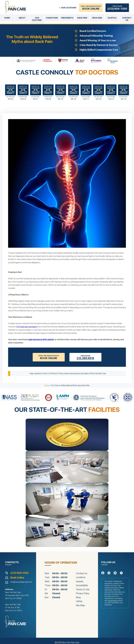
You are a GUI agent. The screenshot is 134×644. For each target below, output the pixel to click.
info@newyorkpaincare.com (21, 582)
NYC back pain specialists (27, 327)
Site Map (80, 605)
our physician (113, 601)
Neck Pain (97, 18)
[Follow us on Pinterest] (121, 573)
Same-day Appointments (91, 8)
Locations (81, 577)
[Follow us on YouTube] (115, 573)
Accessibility (82, 585)
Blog (78, 597)
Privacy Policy (83, 593)
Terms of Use (83, 589)
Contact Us (82, 573)
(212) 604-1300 (19, 573)
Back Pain (82, 18)
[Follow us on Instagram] (109, 573)
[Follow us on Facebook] (103, 573)
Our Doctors (37, 19)
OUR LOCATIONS (69, 8)
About (22, 18)
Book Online (17, 578)
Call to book (117, 8)
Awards (80, 581)
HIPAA (79, 601)
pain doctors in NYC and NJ (41, 339)
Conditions (52, 18)
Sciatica (112, 18)
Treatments (67, 18)
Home (7, 18)
